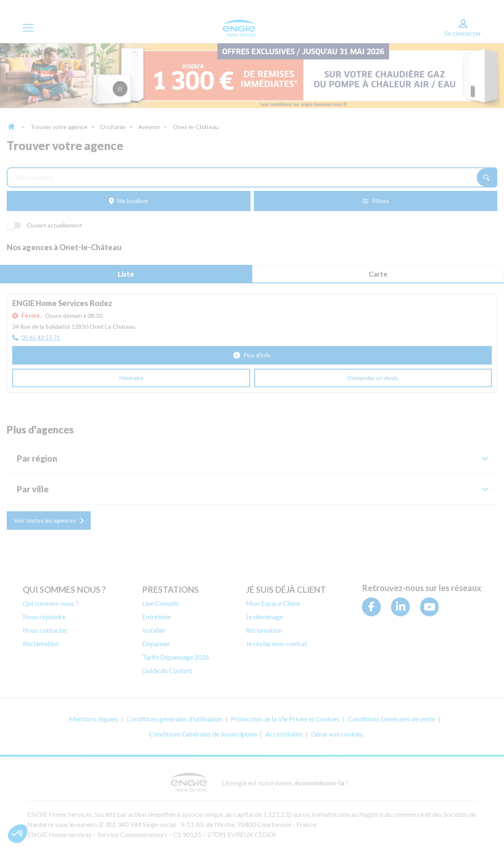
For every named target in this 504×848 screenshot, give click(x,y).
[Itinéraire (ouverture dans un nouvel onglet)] (131, 378)
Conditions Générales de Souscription (203, 734)
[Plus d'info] (252, 355)
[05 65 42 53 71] (36, 338)
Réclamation (41, 643)
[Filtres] (376, 201)
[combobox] (242, 177)
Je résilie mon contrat (277, 643)
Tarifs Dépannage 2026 (176, 657)
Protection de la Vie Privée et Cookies (285, 719)
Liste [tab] (126, 274)
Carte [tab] (378, 274)
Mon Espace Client (273, 603)
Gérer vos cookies (337, 734)
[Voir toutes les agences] (49, 520)
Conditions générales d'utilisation (174, 719)
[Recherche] (487, 177)
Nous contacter (45, 630)
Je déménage (265, 617)
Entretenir (157, 617)
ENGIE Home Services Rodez (62, 303)
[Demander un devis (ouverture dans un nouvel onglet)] (373, 378)
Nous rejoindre (44, 617)
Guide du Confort (167, 670)
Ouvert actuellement (45, 225)
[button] (252, 458)
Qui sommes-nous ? (51, 603)
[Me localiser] (129, 201)
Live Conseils (161, 603)
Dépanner (156, 643)
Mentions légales (94, 719)
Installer (154, 630)
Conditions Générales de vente (392, 719)
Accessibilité (284, 734)
